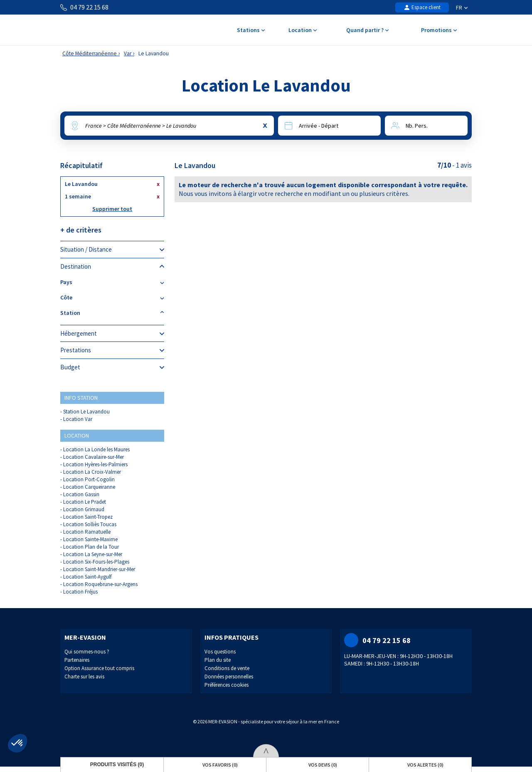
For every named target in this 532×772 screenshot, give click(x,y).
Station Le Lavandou (86, 412)
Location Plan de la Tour (91, 547)
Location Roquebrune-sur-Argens (100, 584)
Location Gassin (81, 494)
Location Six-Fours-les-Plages (96, 562)
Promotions (439, 31)
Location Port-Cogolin (89, 479)
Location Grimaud (84, 509)
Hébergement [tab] (112, 334)
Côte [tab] (112, 298)
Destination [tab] (112, 267)
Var (128, 53)
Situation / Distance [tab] (112, 250)
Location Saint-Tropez (88, 517)
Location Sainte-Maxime (90, 539)
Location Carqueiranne (89, 487)
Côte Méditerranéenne (90, 53)
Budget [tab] (112, 367)
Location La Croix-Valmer (92, 472)
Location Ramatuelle (87, 532)
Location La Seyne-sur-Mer (93, 554)
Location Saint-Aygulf (87, 577)
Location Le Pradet (85, 502)
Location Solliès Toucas (90, 524)
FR (462, 7)
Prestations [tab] (112, 350)
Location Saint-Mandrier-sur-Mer (99, 569)
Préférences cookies (227, 685)
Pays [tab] (112, 282)
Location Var (78, 419)
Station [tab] (112, 313)
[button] (17, 743)
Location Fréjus (80, 592)
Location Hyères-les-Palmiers (95, 464)
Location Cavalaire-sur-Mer (94, 457)
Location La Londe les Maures (96, 449)
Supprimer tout (112, 209)
